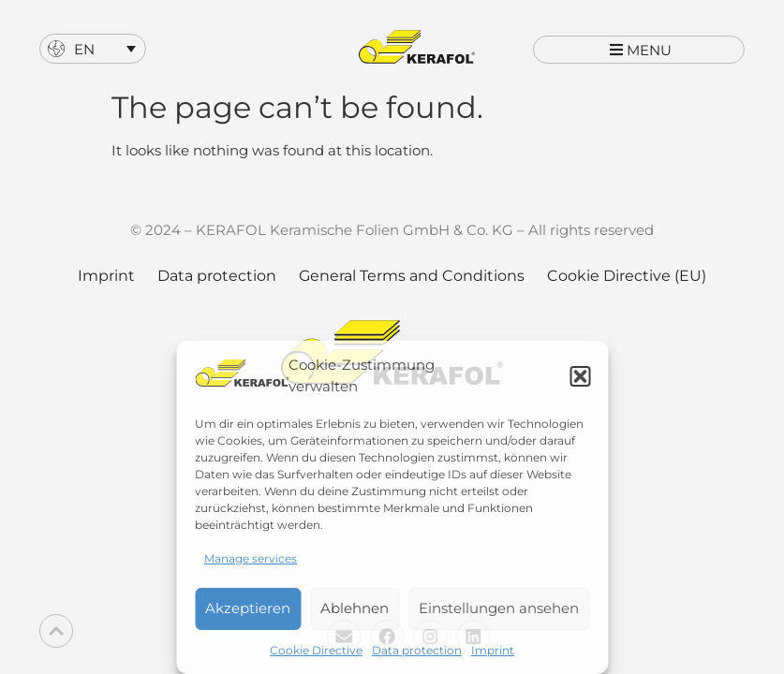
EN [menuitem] (84, 49)
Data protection (417, 650)
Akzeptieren (248, 608)
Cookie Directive (316, 650)
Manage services (251, 558)
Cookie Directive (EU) (627, 293)
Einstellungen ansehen (499, 608)
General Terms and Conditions (412, 293)
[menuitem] (93, 49)
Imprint (493, 650)
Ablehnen (355, 608)
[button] (580, 376)
